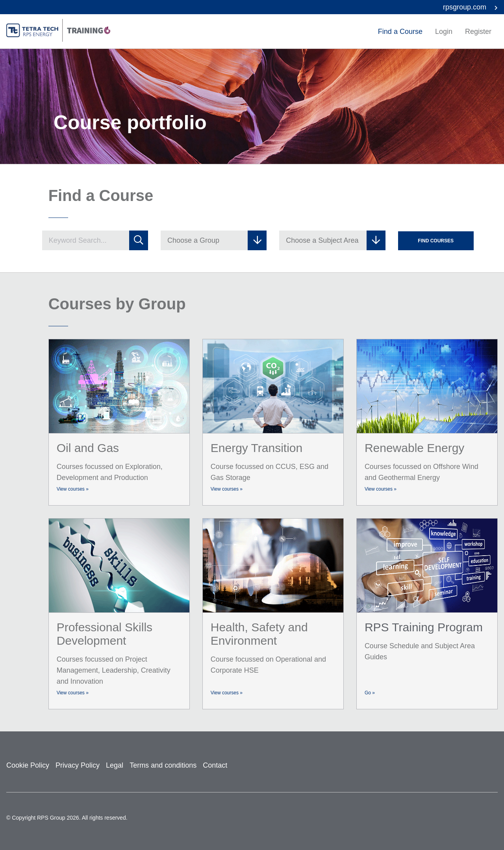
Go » (370, 693)
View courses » (73, 489)
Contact (215, 765)
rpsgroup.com (470, 7)
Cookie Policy (28, 765)
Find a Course (400, 32)
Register (478, 32)
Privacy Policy (78, 765)
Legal (115, 765)
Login (444, 32)
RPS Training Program (424, 627)
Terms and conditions (163, 765)
